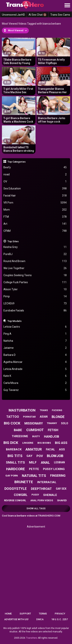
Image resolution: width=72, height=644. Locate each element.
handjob (52, 436)
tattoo (13, 417)
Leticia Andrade (35, 369)
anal (45, 462)
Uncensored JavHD (13, 15)
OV (35, 182)
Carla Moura (35, 383)
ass (62, 449)
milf (33, 462)
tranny (52, 423)
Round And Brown (35, 261)
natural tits (34, 476)
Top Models (14, 321)
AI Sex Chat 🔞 (38, 15)
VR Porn (35, 203)
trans (44, 410)
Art (35, 224)
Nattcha (35, 341)
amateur (34, 449)
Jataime (35, 348)
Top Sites (13, 241)
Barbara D (35, 355)
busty (36, 436)
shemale (50, 495)
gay (29, 456)
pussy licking (54, 469)
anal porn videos (42, 500)
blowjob (55, 456)
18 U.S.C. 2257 (60, 619)
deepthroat (41, 489)
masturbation (22, 410)
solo (65, 423)
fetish (53, 430)
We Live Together (35, 268)
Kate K (35, 376)
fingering (58, 476)
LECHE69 (35, 304)
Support (25, 614)
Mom (35, 210)
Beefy (35, 167)
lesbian (59, 462)
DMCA (40, 619)
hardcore (16, 469)
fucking (57, 410)
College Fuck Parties (35, 282)
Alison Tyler (35, 289)
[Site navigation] (67, 6)
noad (35, 174)
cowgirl (21, 495)
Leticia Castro (35, 327)
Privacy (60, 614)
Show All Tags (36, 508)
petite (34, 469)
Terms (43, 614)
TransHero (32, 638)
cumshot (35, 430)
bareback (14, 449)
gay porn (12, 476)
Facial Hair (35, 196)
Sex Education (35, 189)
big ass (61, 443)
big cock (12, 423)
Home (8, 614)
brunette (24, 482)
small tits (15, 462)
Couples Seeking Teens (35, 275)
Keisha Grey (35, 247)
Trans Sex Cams (60, 15)
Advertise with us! (16, 619)
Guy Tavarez (35, 390)
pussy (35, 495)
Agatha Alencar (35, 362)
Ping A (35, 334)
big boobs (44, 443)
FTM (35, 217)
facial (50, 449)
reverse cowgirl (15, 500)
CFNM (35, 231)
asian (44, 417)
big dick (11, 443)
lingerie (28, 443)
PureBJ (35, 254)
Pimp (35, 296)
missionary (34, 423)
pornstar (29, 417)
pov (40, 456)
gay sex (61, 489)
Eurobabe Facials (35, 311)
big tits (15, 456)
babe (18, 430)
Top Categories (17, 162)
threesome (20, 436)
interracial (47, 482)
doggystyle (16, 489)
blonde (58, 417)
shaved (62, 500)
